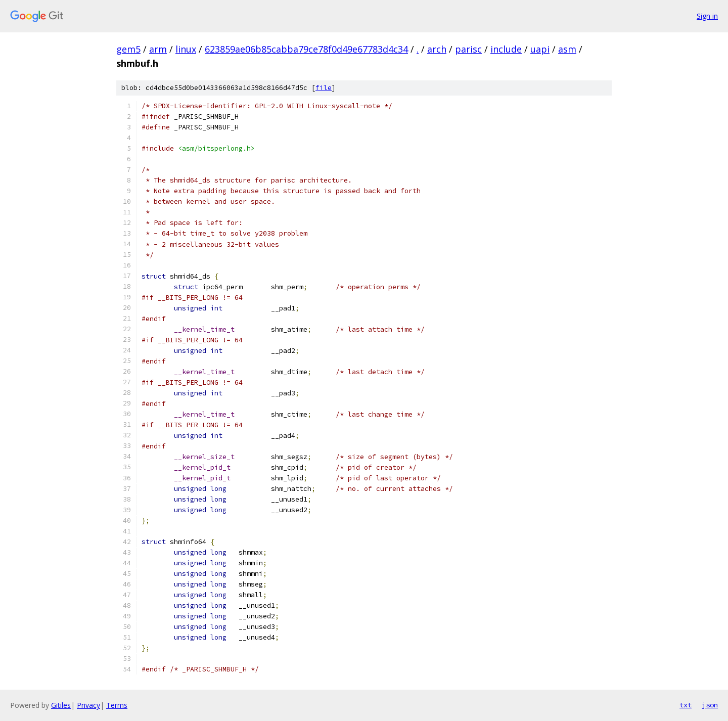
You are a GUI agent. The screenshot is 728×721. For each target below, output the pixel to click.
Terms (117, 705)
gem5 (128, 49)
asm (567, 49)
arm (158, 49)
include (506, 49)
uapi (540, 49)
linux (186, 49)
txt (686, 705)
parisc (468, 49)
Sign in (707, 16)
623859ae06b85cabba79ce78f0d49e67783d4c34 (306, 49)
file (324, 88)
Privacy (88, 705)
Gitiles (61, 705)
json (710, 705)
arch (437, 49)
